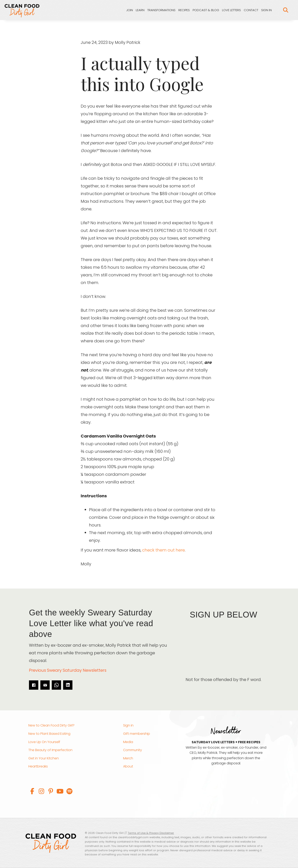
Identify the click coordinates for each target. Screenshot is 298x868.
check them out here (163, 550)
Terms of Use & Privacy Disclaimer (151, 833)
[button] (32, 791)
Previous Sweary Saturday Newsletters (68, 670)
